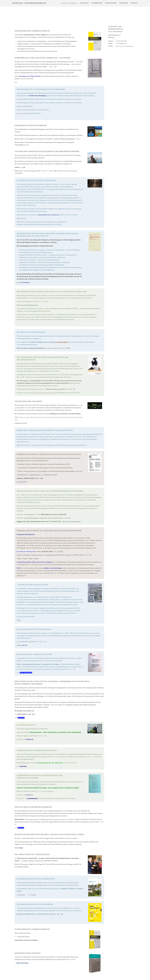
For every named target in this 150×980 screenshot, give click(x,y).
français (33, 895)
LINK (19, 482)
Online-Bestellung (24, 937)
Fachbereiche (97, 3)
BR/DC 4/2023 (60, 348)
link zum (20, 106)
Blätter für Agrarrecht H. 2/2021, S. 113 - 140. (56, 518)
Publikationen (111, 3)
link (16, 82)
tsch (24, 895)
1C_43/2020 (58, 551)
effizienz (78, 99)
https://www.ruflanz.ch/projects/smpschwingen (42, 393)
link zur (19, 110)
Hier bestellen (49, 791)
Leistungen (84, 3)
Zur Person (123, 3)
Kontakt (134, 3)
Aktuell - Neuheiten (69, 3)
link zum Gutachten (23, 113)
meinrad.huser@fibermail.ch (125, 46)
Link (18, 282)
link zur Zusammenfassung (72, 521)
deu (21, 895)
